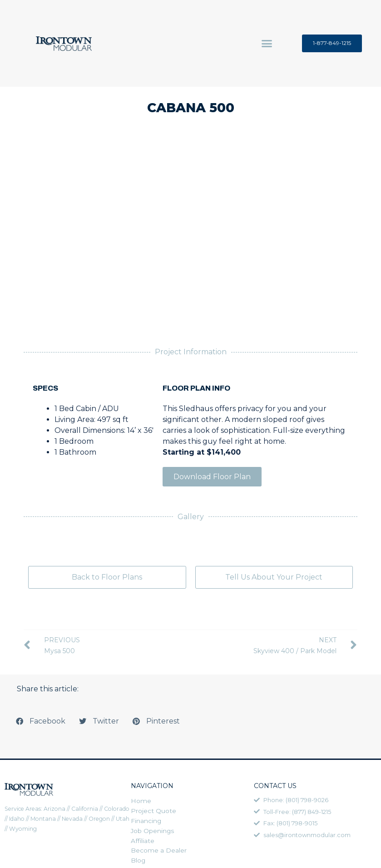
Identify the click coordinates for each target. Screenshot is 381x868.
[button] (267, 44)
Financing (146, 822)
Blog (138, 863)
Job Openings (153, 832)
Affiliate (143, 842)
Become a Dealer (159, 852)
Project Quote (153, 812)
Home (141, 801)
